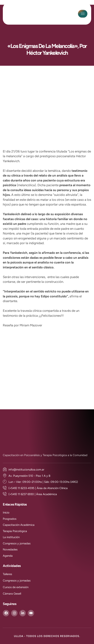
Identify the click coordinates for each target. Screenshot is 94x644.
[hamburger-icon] (83, 14)
